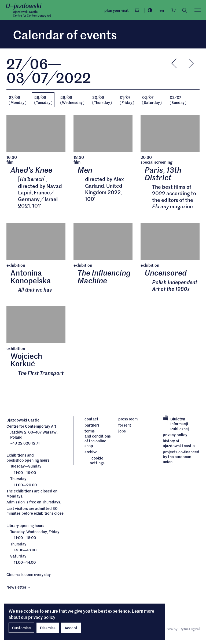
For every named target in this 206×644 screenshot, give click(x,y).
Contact (91, 419)
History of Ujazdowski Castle (179, 444)
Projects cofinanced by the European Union (181, 457)
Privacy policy (175, 435)
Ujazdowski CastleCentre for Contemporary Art (32, 13)
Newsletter (19, 587)
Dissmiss (48, 628)
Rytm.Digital (190, 629)
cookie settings (97, 461)
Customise (21, 628)
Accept (71, 628)
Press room (128, 419)
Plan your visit (116, 10)
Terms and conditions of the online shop (97, 438)
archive (91, 452)
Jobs (122, 431)
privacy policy (42, 617)
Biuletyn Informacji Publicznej (176, 424)
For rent (125, 425)
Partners (92, 425)
